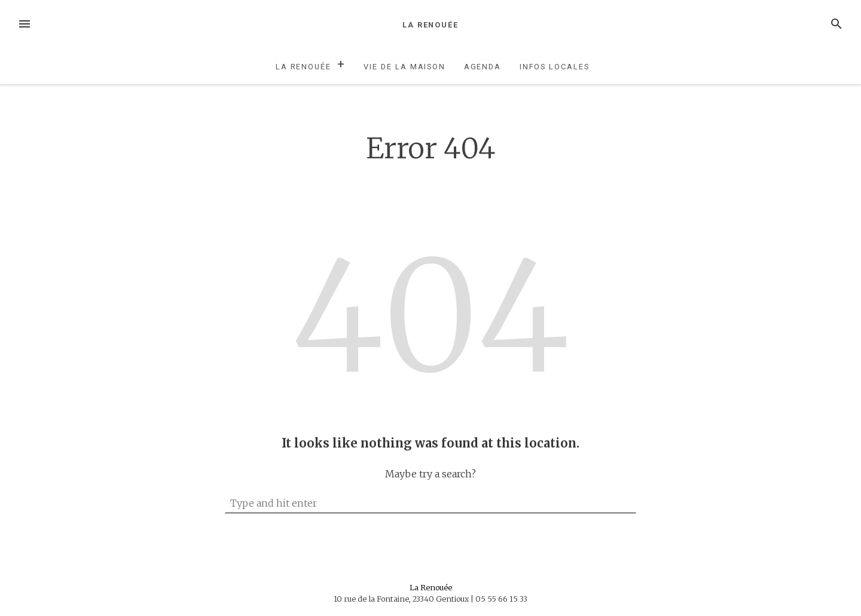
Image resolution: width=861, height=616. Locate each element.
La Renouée (430, 25)
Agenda (483, 67)
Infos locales (555, 67)
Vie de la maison (404, 67)
